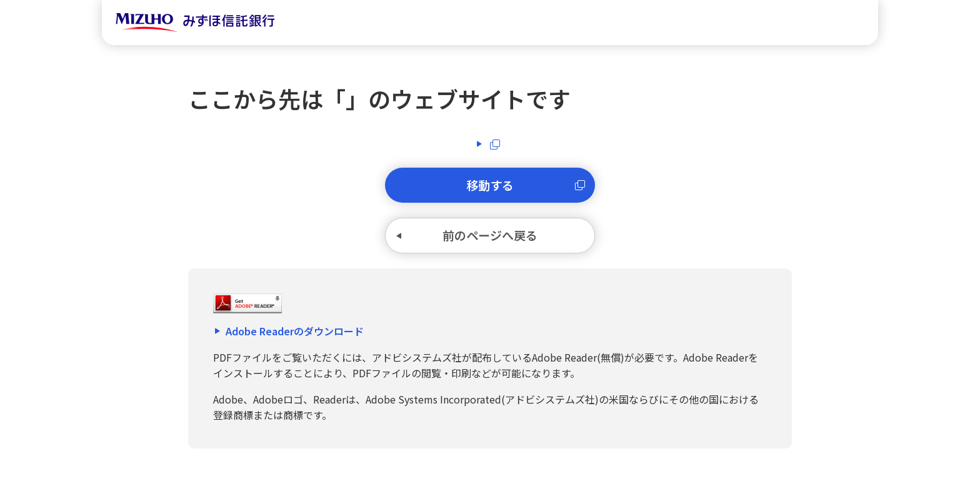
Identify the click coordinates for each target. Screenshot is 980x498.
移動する (490, 187)
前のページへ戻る (490, 242)
